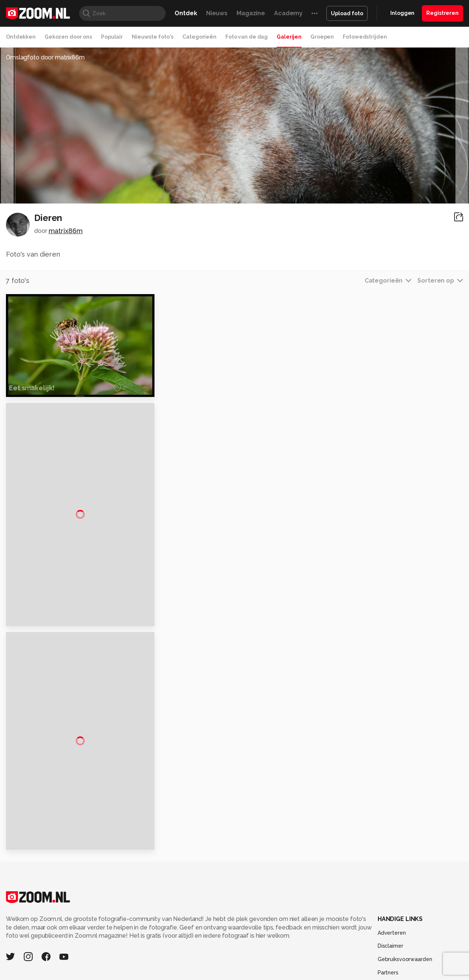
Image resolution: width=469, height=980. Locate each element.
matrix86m (66, 231)
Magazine (251, 13)
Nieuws (217, 13)
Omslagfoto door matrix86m (45, 57)
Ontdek (186, 13)
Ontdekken (21, 37)
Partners (388, 886)
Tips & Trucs (169, 935)
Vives (231, 944)
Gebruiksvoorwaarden (405, 872)
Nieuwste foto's (153, 37)
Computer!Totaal (130, 935)
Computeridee (73, 935)
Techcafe (232, 935)
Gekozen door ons (68, 37)
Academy (288, 13)
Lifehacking (289, 935)
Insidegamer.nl (377, 935)
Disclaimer (390, 859)
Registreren (442, 13)
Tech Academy (203, 944)
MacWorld (259, 935)
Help (384, 899)
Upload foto (347, 13)
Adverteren (392, 846)
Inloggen (402, 13)
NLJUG (290, 944)
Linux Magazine (260, 944)
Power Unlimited (418, 935)
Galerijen (289, 37)
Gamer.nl (346, 935)
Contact (388, 912)
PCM (100, 935)
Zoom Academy (162, 944)
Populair (112, 37)
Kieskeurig (40, 935)
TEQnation (315, 944)
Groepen (322, 37)
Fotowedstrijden (365, 37)
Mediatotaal (202, 935)
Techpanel (319, 935)
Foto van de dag (247, 37)
